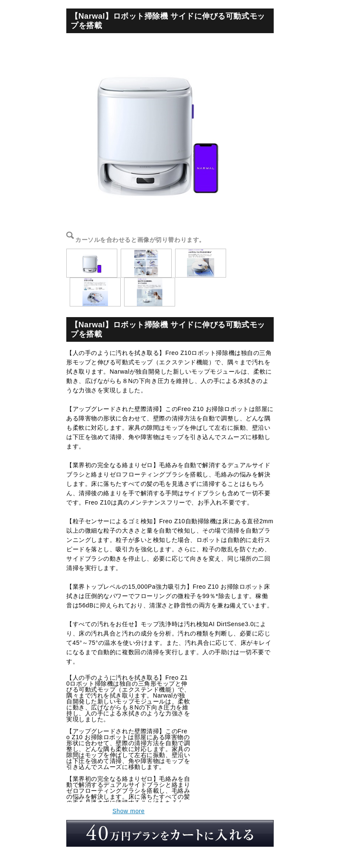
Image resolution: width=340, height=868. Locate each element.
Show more (128, 811)
